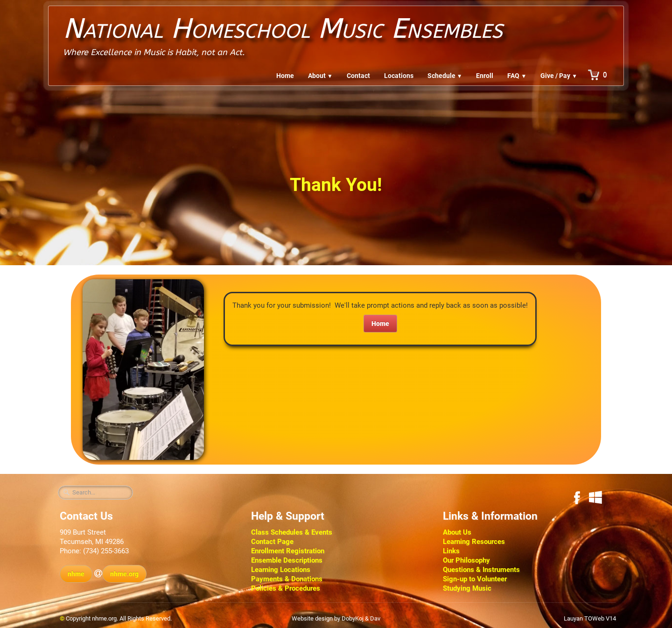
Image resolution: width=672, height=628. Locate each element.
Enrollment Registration (288, 551)
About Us (457, 532)
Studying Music (467, 588)
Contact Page (272, 542)
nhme (76, 574)
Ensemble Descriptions (287, 560)
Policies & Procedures (286, 588)
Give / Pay (559, 76)
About (320, 76)
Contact (358, 76)
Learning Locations (281, 570)
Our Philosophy (466, 560)
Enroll (485, 76)
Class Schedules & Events (292, 532)
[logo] (283, 35)
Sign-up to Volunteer (475, 579)
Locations (399, 76)
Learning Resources (474, 542)
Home (285, 76)
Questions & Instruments (481, 570)
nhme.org (124, 574)
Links (451, 551)
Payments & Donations (287, 579)
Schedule (445, 76)
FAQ (517, 76)
